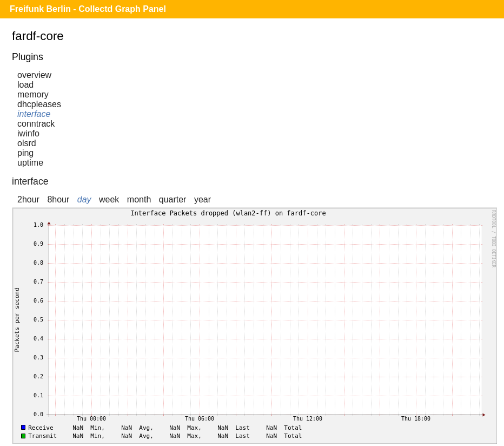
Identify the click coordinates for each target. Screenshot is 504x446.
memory (33, 94)
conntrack (36, 124)
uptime (30, 163)
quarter (173, 199)
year (203, 199)
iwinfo (28, 133)
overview (34, 75)
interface (34, 114)
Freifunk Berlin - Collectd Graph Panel (88, 9)
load (25, 85)
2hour (28, 199)
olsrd (27, 143)
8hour (58, 199)
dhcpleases (39, 104)
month (139, 199)
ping (25, 153)
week (109, 199)
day (84, 199)
